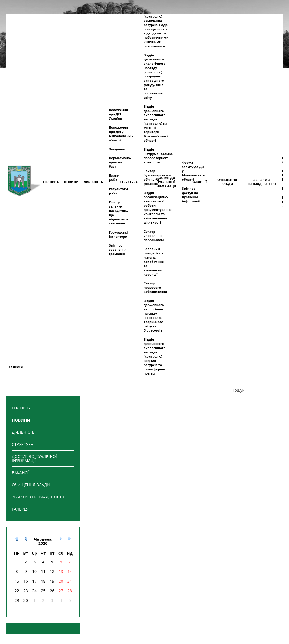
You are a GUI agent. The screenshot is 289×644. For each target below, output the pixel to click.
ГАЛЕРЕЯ (20, 509)
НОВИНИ (21, 420)
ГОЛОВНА (21, 408)
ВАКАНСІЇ (21, 473)
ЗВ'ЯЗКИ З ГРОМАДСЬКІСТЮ (39, 497)
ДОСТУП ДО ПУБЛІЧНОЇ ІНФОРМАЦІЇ (34, 458)
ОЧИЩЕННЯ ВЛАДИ (31, 485)
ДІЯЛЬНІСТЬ (23, 432)
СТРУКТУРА (23, 444)
